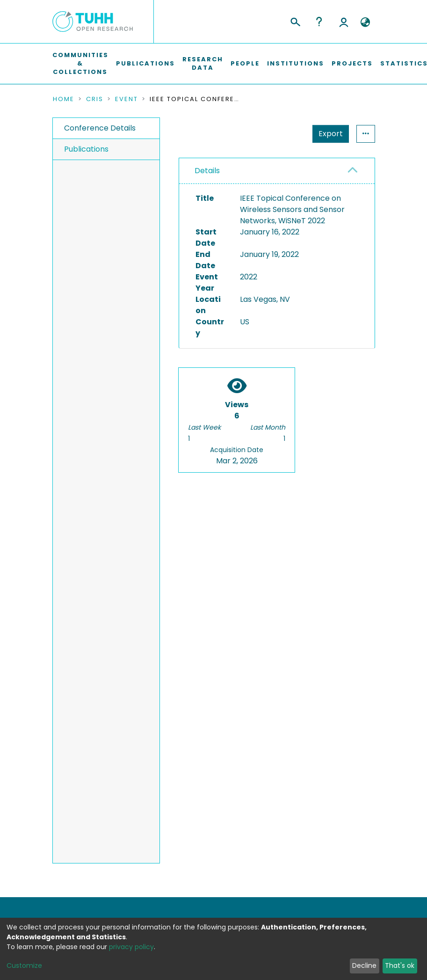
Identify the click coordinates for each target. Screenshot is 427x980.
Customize (24, 965)
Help (319, 22)
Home (64, 99)
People (245, 63)
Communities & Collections (80, 63)
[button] (365, 22)
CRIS (95, 99)
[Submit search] (295, 21)
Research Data (203, 63)
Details (207, 171)
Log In (344, 22)
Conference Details (100, 128)
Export (285, 134)
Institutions (296, 63)
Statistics (328, 134)
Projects (352, 63)
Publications (145, 63)
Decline (364, 965)
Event (127, 99)
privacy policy (131, 947)
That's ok (400, 965)
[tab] (277, 171)
